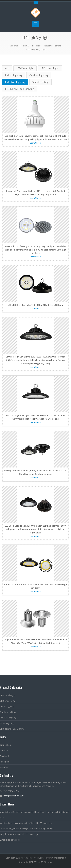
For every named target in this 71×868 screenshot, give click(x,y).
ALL (7, 68)
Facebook (5, 756)
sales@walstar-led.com (13, 796)
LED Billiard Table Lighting (20, 89)
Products (36, 46)
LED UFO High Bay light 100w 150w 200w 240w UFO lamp (36, 305)
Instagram (5, 762)
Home (26, 46)
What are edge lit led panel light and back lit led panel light (27, 829)
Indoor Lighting (14, 75)
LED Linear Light (50, 68)
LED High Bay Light (37, 49)
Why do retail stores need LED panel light (19, 834)
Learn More (36, 143)
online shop (5, 745)
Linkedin (4, 750)
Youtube (4, 767)
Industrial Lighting (53, 46)
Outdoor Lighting (39, 75)
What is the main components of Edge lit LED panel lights (27, 823)
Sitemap (48, 862)
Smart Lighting (40, 82)
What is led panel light (10, 840)
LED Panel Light (25, 68)
